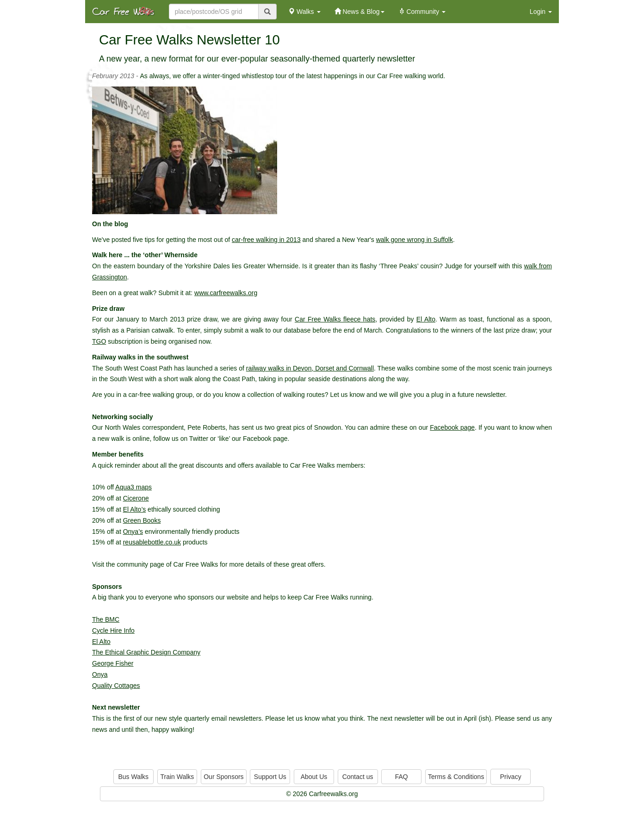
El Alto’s (135, 509)
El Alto (426, 319)
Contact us (358, 777)
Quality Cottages (116, 686)
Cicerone (136, 498)
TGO (99, 341)
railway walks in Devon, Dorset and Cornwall (310, 368)
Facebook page (452, 427)
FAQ (402, 777)
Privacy (511, 777)
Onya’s (133, 532)
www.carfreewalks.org (226, 293)
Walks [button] (304, 12)
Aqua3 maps (133, 487)
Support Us (270, 777)
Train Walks (177, 777)
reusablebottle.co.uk (152, 542)
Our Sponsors (223, 777)
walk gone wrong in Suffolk (415, 240)
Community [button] (422, 12)
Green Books (142, 520)
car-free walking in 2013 (266, 240)
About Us (314, 777)
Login (541, 12)
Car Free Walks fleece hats (335, 319)
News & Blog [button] (359, 12)
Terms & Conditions (456, 777)
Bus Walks (133, 777)
